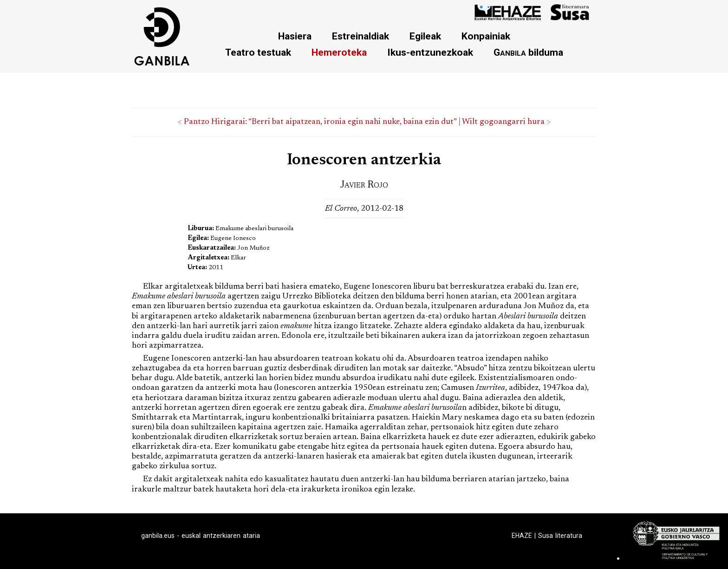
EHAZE (522, 536)
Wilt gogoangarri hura (503, 122)
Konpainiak (486, 36)
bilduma (528, 52)
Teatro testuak (258, 52)
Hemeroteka (339, 52)
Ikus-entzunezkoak (430, 52)
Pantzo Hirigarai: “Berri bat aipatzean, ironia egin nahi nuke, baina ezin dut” (320, 122)
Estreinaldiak (361, 36)
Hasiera (295, 36)
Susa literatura (560, 536)
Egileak (425, 36)
